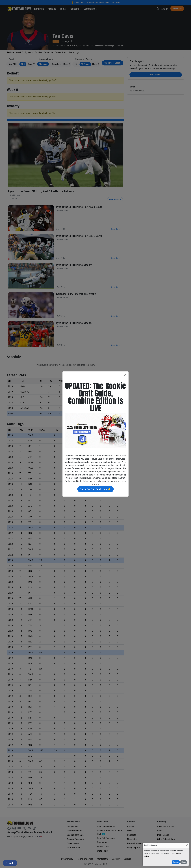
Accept (176, 862)
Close (184, 862)
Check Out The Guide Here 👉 (95, 489)
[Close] (187, 845)
